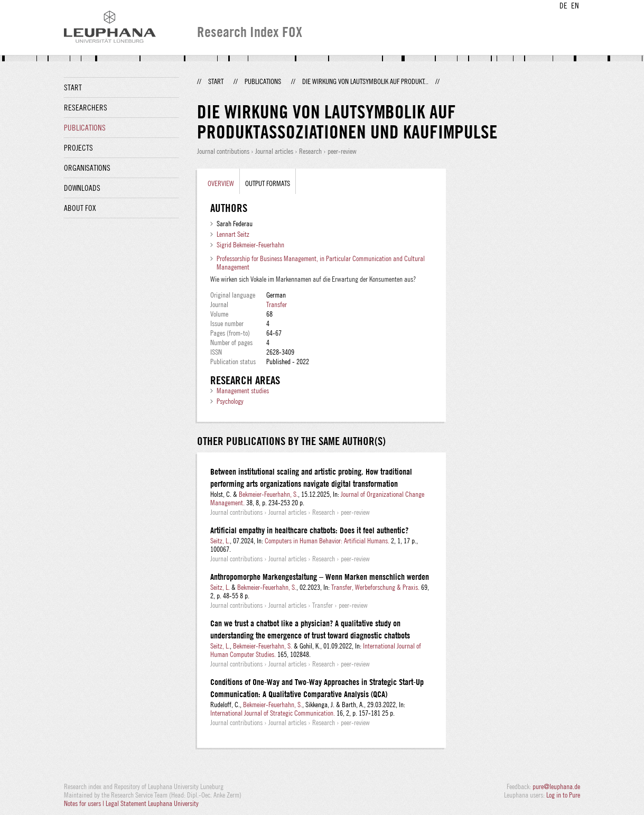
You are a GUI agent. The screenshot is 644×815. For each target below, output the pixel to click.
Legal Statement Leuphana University (152, 803)
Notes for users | (85, 803)
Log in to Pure (563, 795)
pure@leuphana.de (556, 786)
